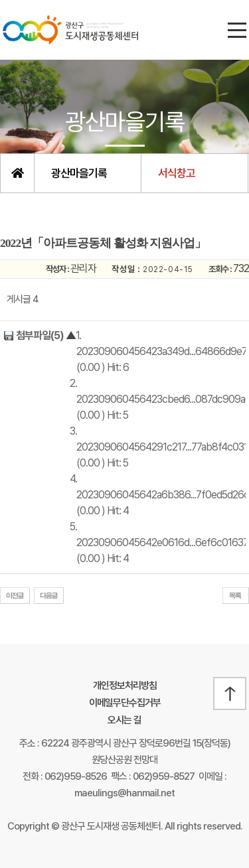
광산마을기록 (79, 173)
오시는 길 (124, 720)
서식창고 (177, 173)
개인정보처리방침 (125, 686)
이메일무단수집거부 (125, 703)
